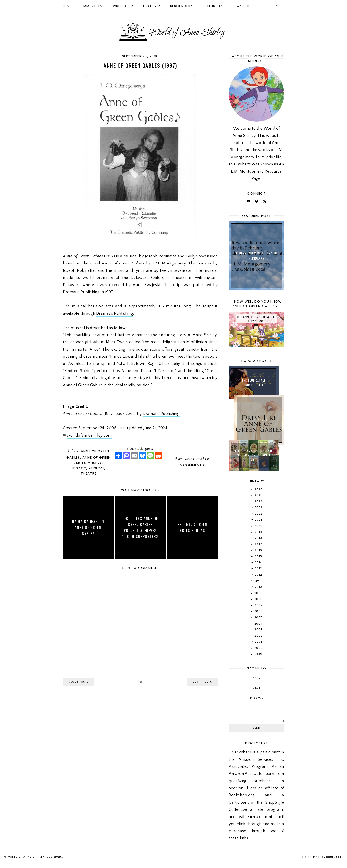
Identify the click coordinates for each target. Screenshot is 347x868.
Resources (180, 6)
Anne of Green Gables (123, 263)
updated (135, 428)
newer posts (79, 682)
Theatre (89, 473)
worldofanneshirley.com (89, 435)
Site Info (212, 6)
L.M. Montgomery (169, 263)
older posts (202, 682)
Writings (121, 6)
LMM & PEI (91, 6)
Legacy (150, 6)
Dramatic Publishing (115, 314)
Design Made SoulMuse (321, 857)
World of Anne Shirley (26, 857)
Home (67, 6)
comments (192, 465)
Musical (97, 468)
